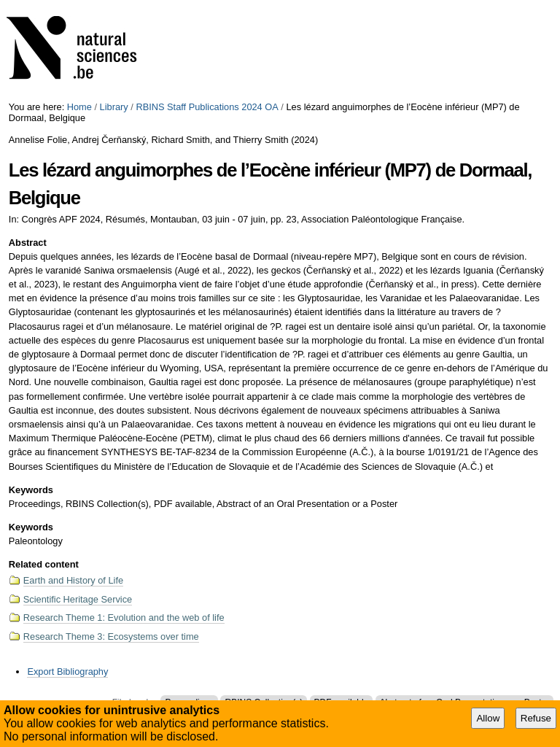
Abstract (28, 243)
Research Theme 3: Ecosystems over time (111, 636)
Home (79, 107)
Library (114, 107)
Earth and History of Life (73, 580)
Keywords (31, 490)
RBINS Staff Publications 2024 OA (207, 107)
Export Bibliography (67, 671)
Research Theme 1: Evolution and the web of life (124, 618)
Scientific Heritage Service (78, 599)
